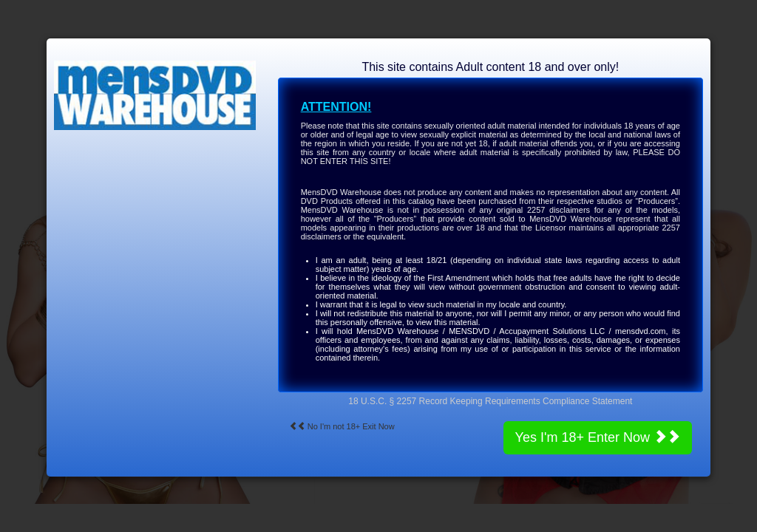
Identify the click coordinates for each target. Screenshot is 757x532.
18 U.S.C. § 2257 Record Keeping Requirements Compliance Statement (490, 401)
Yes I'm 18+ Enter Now (598, 437)
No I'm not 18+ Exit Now (342, 426)
